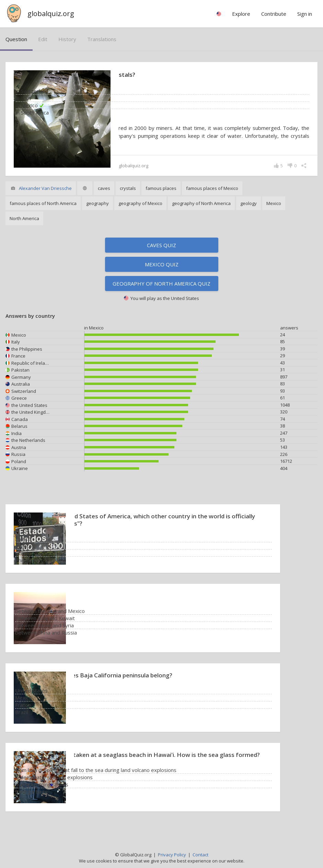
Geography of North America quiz (161, 291)
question (16, 39)
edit (43, 39)
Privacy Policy (172, 855)
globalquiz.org (51, 14)
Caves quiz (161, 253)
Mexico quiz (162, 272)
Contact (200, 855)
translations (102, 39)
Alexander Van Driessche (45, 196)
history (67, 39)
